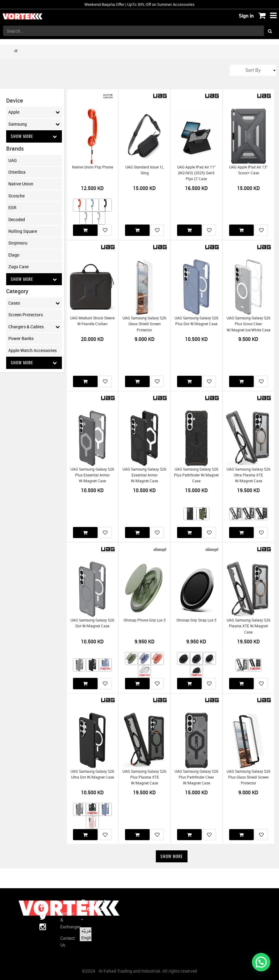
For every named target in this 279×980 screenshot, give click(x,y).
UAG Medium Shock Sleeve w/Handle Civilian (92, 321)
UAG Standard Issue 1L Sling (144, 170)
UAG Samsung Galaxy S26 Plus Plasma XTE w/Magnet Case (144, 777)
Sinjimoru (18, 243)
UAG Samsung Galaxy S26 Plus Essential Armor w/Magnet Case (92, 475)
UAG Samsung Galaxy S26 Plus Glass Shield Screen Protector (249, 777)
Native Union (21, 184)
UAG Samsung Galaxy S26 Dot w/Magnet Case (92, 623)
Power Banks (21, 339)
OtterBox (17, 172)
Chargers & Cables (34, 327)
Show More (34, 136)
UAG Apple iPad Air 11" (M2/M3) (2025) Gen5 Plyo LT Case (196, 173)
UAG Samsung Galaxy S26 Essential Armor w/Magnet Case (144, 475)
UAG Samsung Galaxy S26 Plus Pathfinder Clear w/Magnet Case (196, 777)
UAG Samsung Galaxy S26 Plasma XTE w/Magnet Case (249, 626)
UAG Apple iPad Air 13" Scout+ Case (248, 170)
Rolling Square (23, 231)
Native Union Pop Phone (93, 167)
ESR (12, 208)
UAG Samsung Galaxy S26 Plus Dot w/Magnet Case (196, 321)
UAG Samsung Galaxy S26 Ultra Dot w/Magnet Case (92, 774)
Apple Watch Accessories (32, 350)
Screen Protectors (26, 315)
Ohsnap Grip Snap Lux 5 (196, 620)
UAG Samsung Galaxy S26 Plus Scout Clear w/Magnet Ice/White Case (249, 324)
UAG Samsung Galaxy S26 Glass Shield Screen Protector (144, 324)
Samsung (34, 124)
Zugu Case (18, 267)
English (89, 938)
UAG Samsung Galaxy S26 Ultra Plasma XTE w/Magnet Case (249, 475)
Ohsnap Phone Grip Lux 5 (145, 620)
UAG (13, 160)
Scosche (16, 196)
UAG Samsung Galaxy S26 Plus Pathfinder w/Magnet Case (196, 475)
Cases (34, 303)
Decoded (17, 219)
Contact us (66, 942)
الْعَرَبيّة (87, 931)
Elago (14, 255)
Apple (34, 112)
